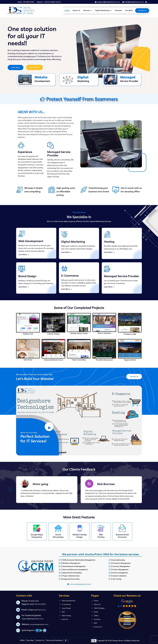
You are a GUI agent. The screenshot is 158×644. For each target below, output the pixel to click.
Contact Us (142, 10)
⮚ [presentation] (148, 489)
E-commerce (65, 604)
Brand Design (27, 276)
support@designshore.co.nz (107, 2)
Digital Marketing (103, 10)
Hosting (109, 242)
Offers (95, 616)
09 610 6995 (50, 2)
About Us (76, 10)
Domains (118, 10)
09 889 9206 (29, 2)
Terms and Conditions (54, 640)
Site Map (30, 640)
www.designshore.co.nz (39, 624)
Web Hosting (65, 616)
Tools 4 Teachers (104, 333)
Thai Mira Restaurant (104, 360)
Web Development (31, 241)
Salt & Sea (28, 360)
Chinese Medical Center (53, 360)
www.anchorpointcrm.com (80, 584)
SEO (62, 612)
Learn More (16, 67)
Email (95, 612)
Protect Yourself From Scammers (79, 99)
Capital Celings (53, 334)
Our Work (129, 10)
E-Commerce (70, 276)
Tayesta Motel (130, 360)
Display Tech (28, 334)
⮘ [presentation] (10, 489)
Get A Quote (34, 67)
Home (67, 10)
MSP (94, 623)
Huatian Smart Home (79, 333)
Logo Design (65, 608)
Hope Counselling (79, 360)
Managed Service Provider (122, 276)
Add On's (64, 619)
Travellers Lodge (130, 334)
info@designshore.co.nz (133, 2)
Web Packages (98, 608)
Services (87, 10)
